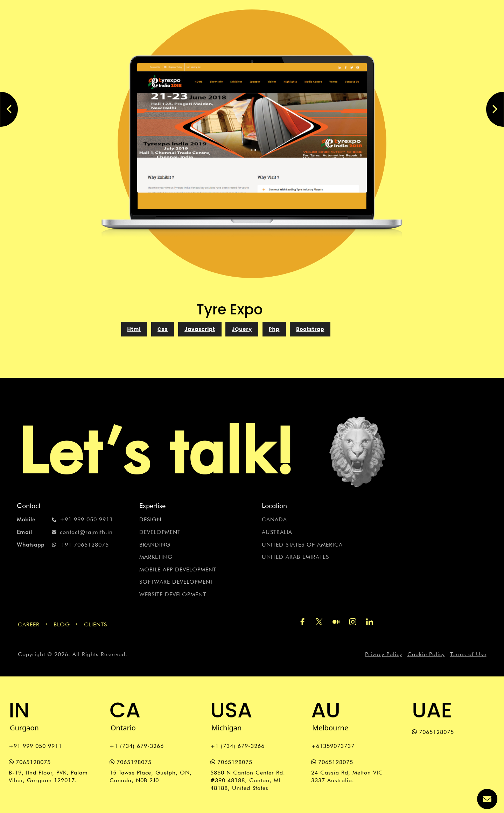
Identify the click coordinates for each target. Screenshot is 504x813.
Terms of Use (468, 654)
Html (134, 329)
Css (163, 329)
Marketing (156, 557)
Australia (277, 532)
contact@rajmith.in (65, 532)
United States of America (302, 545)
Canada (274, 519)
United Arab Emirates (295, 557)
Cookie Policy (426, 654)
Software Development (176, 582)
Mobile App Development (178, 569)
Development (160, 532)
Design (150, 519)
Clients (96, 624)
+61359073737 (333, 746)
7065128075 (30, 762)
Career (29, 624)
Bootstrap (310, 329)
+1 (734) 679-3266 (137, 746)
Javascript (200, 329)
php (274, 329)
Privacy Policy (384, 654)
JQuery (242, 329)
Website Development (173, 594)
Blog (62, 624)
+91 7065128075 (63, 545)
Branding (155, 545)
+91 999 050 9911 (65, 520)
